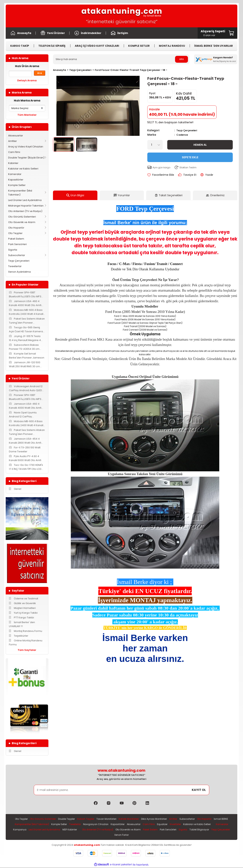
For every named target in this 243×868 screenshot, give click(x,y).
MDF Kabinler (129, 830)
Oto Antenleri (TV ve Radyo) (25, 211)
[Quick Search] (20, 74)
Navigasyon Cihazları (129, 825)
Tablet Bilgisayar (117, 836)
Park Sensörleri (17, 244)
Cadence (183, 135)
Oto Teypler (15, 233)
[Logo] (121, 16)
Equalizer (199, 825)
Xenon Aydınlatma (19, 272)
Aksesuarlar (16, 136)
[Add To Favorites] (161, 174)
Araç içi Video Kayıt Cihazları (26, 147)
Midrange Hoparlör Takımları (26, 206)
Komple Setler (17, 185)
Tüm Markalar (27, 115)
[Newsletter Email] (122, 790)
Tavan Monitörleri (114, 819)
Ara (40, 73)
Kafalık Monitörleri (138, 819)
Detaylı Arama (27, 80)
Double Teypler (71, 819)
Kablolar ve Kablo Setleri (23, 169)
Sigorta (13, 250)
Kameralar (15, 174)
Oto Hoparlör (16, 228)
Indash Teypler (92, 819)
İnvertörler (213, 825)
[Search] (121, 59)
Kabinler (13, 163)
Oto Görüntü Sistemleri (22, 217)
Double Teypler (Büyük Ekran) (26, 158)
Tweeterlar (15, 266)
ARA (181, 59)
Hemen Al (200, 144)
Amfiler (13, 141)
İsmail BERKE (31, 825)
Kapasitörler (16, 180)
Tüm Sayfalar (27, 650)
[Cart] (213, 33)
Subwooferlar (17, 255)
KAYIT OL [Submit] (199, 790)
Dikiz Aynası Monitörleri (165, 819)
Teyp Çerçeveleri (19, 261)
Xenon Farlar (161, 836)
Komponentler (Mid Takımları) (20, 193)
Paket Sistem (16, 239)
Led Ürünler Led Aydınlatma (25, 200)
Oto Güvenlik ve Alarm (22, 222)
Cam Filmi (14, 152)
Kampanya (77, 830)
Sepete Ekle (190, 157)
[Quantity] (155, 144)
